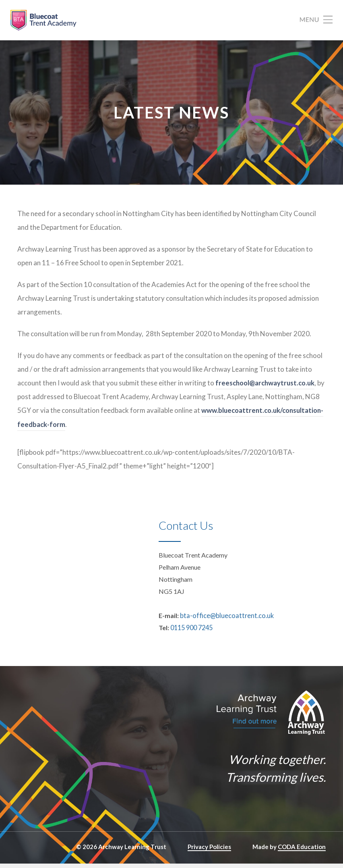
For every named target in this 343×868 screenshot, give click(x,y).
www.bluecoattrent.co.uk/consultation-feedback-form (105, 429)
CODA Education (302, 851)
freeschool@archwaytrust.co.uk (267, 388)
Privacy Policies (209, 851)
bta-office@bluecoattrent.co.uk (224, 620)
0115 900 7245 (191, 632)
